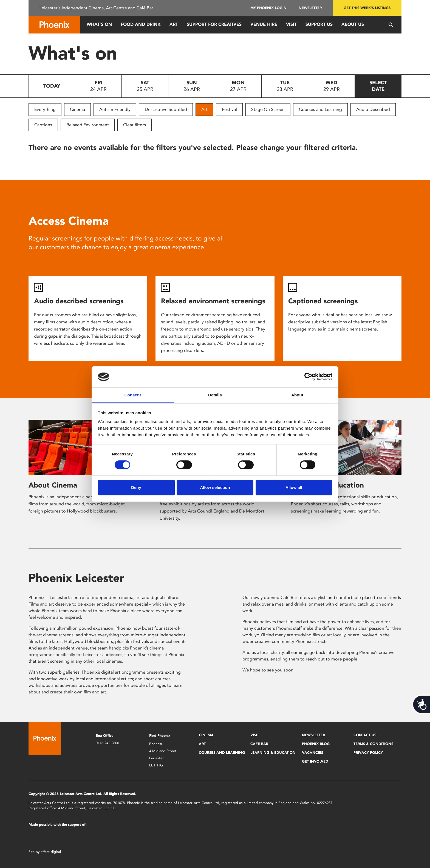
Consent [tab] (133, 395)
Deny (136, 487)
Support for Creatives (214, 24)
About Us (353, 24)
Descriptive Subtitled (166, 109)
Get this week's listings (367, 8)
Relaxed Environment (88, 125)
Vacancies (312, 753)
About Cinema (53, 485)
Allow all (294, 487)
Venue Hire (264, 24)
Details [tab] (215, 395)
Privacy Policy (368, 753)
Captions (43, 125)
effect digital (51, 852)
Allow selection (215, 487)
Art (174, 24)
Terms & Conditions (373, 744)
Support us (319, 24)
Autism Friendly (115, 109)
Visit (291, 24)
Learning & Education (273, 753)
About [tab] (297, 395)
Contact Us (365, 735)
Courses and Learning (320, 109)
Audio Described (373, 109)
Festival (229, 109)
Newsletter (310, 8)
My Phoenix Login (268, 8)
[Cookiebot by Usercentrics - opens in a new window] (308, 377)
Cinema (77, 109)
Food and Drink (141, 24)
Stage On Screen (268, 109)
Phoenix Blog (316, 744)
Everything (45, 109)
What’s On (99, 24)
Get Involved (315, 761)
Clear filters (135, 125)
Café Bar (259, 744)
